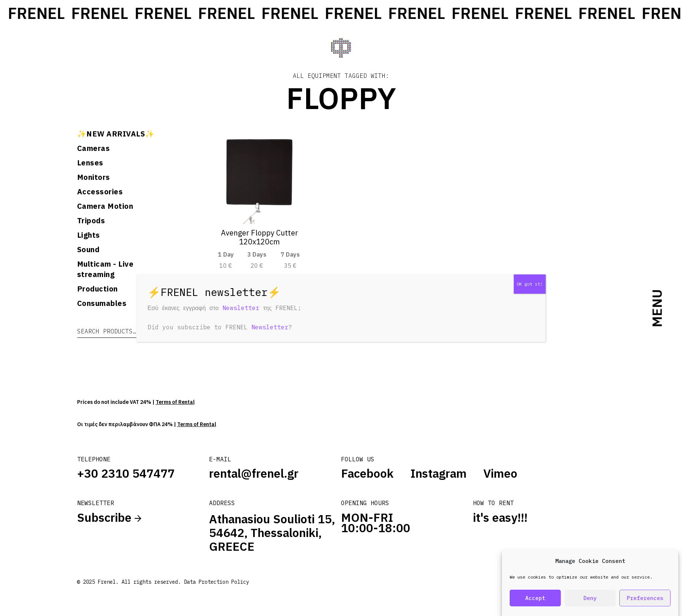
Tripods (91, 220)
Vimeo (500, 473)
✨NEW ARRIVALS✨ (116, 134)
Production (97, 289)
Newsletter (241, 308)
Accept (535, 598)
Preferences (645, 598)
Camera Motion (105, 206)
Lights (89, 235)
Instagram (438, 473)
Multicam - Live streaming (105, 269)
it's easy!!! (500, 517)
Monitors (94, 177)
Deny (590, 598)
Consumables (102, 303)
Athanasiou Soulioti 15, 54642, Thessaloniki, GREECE (272, 533)
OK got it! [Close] (530, 284)
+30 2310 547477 (126, 473)
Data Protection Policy (216, 582)
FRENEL (81, 13)
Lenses (90, 163)
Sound (88, 249)
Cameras (94, 148)
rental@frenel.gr (254, 473)
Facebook (367, 473)
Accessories (100, 192)
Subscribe (109, 517)
